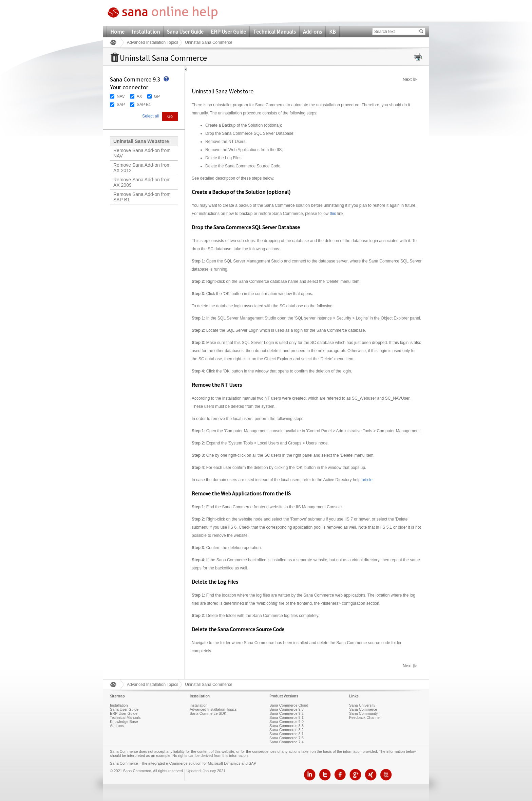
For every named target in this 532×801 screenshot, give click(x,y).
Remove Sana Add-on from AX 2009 (142, 182)
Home (117, 32)
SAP (121, 105)
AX (139, 96)
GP (157, 96)
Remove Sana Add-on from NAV (142, 153)
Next (407, 79)
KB (332, 32)
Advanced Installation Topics (153, 42)
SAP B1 (144, 105)
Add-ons (312, 32)
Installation (146, 32)
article (367, 480)
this (333, 214)
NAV (121, 96)
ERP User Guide (228, 32)
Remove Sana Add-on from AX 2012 (142, 168)
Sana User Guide (185, 32)
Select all (150, 116)
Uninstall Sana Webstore (141, 141)
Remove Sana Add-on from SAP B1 (142, 197)
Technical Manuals (274, 32)
